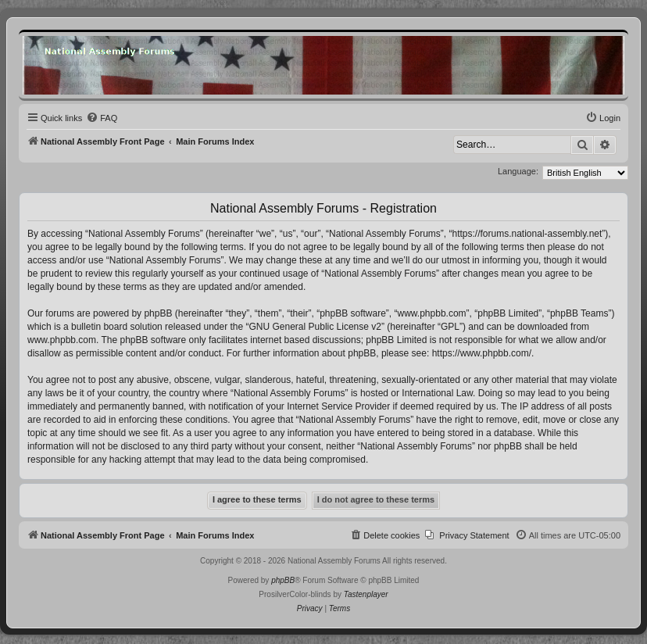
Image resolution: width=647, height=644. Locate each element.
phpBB (283, 580)
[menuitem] (102, 118)
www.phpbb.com (62, 340)
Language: (518, 171)
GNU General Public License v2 (315, 327)
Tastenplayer (366, 594)
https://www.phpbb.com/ (482, 353)
